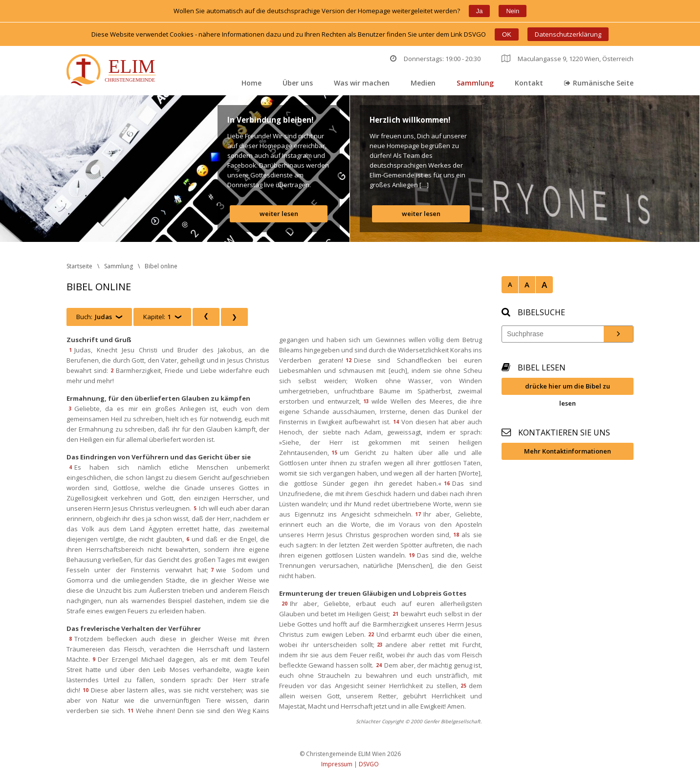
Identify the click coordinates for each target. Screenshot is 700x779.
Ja (480, 11)
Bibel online (161, 266)
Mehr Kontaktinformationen (568, 451)
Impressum (337, 764)
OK (507, 34)
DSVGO (369, 764)
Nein (513, 11)
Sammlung (475, 83)
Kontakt (529, 83)
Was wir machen (362, 83)
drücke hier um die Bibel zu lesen (568, 388)
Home (252, 83)
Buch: (94, 317)
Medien (423, 83)
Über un (298, 83)
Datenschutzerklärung (568, 34)
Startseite (79, 266)
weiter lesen (279, 214)
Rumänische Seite (599, 83)
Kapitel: (157, 317)
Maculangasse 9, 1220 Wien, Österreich (568, 59)
